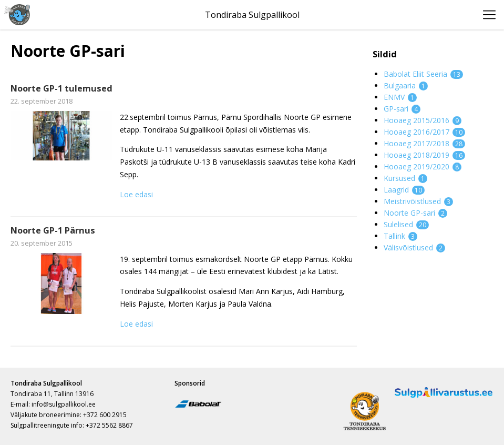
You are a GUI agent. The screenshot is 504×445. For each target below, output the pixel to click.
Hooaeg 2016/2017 (424, 132)
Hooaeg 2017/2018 (424, 143)
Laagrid (404, 190)
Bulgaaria (406, 85)
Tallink (400, 236)
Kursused (405, 178)
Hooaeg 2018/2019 (424, 155)
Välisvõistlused (414, 247)
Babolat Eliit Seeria (423, 74)
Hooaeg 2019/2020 (423, 166)
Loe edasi (136, 194)
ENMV (400, 97)
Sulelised (406, 224)
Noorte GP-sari (415, 213)
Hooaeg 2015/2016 (423, 120)
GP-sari (402, 109)
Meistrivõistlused (418, 201)
